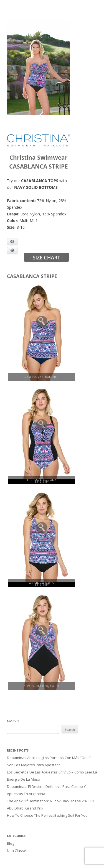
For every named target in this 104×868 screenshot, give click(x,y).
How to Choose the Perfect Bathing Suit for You (47, 811)
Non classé (17, 845)
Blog (11, 838)
